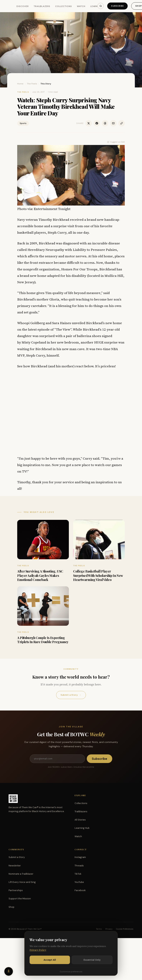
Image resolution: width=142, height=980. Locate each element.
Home (20, 84)
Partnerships (16, 890)
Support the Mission (20, 899)
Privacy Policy (38, 950)
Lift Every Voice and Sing (22, 882)
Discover (23, 6)
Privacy (109, 929)
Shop (11, 907)
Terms (99, 929)
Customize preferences (71, 972)
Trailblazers (42, 6)
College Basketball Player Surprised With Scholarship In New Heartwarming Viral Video (98, 575)
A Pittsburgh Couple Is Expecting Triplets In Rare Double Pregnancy (43, 640)
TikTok (78, 874)
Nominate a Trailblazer (21, 874)
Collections (64, 6)
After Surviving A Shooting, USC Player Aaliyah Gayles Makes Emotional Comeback (40, 575)
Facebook (80, 890)
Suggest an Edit (116, 142)
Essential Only (92, 960)
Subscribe (117, 6)
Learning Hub (82, 828)
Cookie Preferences (125, 929)
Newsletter (15, 866)
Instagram (80, 857)
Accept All (50, 960)
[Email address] (57, 759)
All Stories (80, 820)
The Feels (32, 84)
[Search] (101, 6)
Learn (94, 6)
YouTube (79, 882)
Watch (81, 6)
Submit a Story (71, 695)
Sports (23, 123)
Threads (79, 866)
